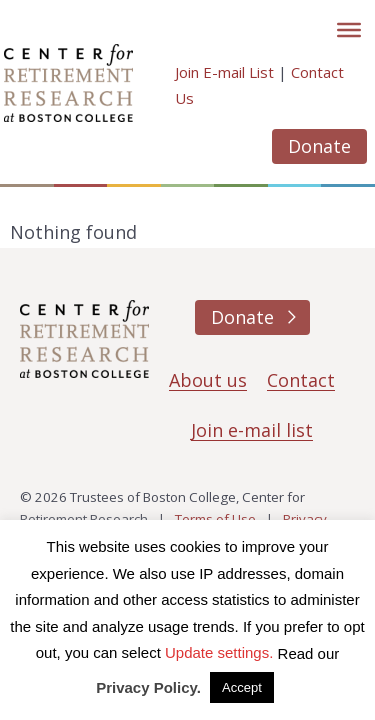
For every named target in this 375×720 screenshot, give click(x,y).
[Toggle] (349, 30)
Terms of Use (215, 519)
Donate (319, 146)
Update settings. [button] (219, 652)
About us (208, 380)
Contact (301, 380)
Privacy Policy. (148, 687)
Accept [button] (242, 687)
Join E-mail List (224, 72)
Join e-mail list (252, 430)
